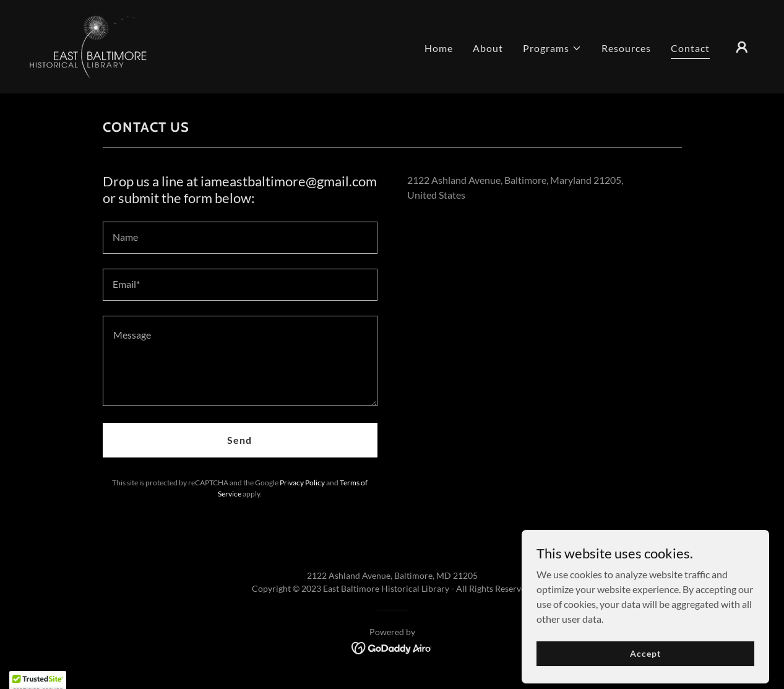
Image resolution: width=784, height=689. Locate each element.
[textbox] (240, 238)
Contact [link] (690, 48)
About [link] (488, 48)
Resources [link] (626, 48)
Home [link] (439, 48)
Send (239, 440)
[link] (88, 45)
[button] (552, 48)
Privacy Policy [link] (302, 483)
